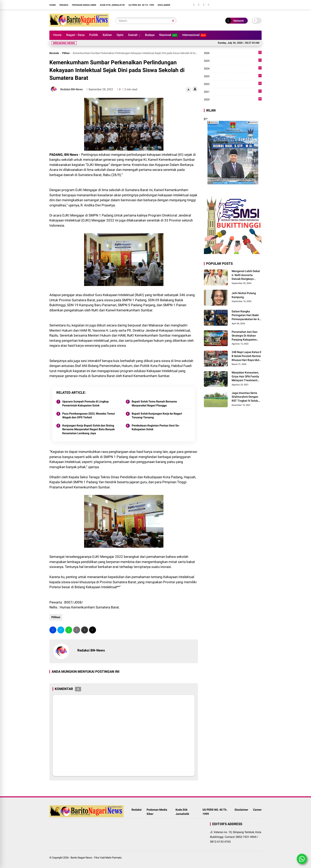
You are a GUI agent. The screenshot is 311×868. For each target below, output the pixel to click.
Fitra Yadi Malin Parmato (108, 858)
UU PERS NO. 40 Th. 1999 (141, 5)
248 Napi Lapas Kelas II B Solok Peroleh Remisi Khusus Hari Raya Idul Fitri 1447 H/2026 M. (246, 356)
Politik (94, 35)
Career (257, 812)
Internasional (194, 35)
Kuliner (107, 35)
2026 (233, 53)
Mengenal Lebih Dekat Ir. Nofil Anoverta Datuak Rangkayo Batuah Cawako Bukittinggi (246, 275)
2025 (233, 61)
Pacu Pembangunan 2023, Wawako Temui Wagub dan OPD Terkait (89, 416)
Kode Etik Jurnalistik (112, 5)
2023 (233, 76)
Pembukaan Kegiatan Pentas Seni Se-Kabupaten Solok (156, 427)
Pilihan (66, 53)
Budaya (150, 35)
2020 (233, 100)
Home (53, 5)
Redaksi (64, 5)
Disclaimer (164, 5)
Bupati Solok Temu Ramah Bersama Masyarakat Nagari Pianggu (154, 403)
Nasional (168, 35)
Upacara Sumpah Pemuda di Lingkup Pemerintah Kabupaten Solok (85, 403)
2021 (233, 92)
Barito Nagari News (81, 858)
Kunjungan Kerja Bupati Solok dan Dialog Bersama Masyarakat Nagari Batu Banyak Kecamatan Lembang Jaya (88, 429)
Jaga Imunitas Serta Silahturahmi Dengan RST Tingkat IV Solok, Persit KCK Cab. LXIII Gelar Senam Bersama (246, 397)
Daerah (133, 35)
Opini (120, 35)
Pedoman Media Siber (84, 5)
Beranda (54, 53)
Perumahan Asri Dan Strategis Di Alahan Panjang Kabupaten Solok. (245, 336)
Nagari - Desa (75, 35)
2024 (233, 69)
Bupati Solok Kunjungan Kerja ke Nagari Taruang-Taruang (157, 416)
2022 (233, 84)
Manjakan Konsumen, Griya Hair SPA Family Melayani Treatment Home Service (245, 377)
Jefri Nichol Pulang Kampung (244, 295)
